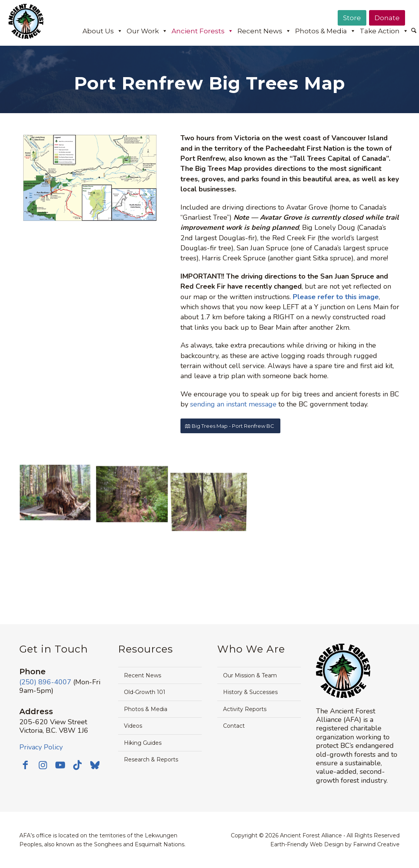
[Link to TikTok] (77, 765)
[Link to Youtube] (60, 765)
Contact (234, 726)
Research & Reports (151, 759)
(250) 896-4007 (45, 682)
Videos (133, 726)
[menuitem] (414, 31)
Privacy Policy (41, 747)
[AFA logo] (26, 27)
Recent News (264, 31)
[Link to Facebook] (25, 765)
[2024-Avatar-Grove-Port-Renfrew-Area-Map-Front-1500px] (88, 178)
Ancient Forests (203, 31)
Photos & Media (325, 31)
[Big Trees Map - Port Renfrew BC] (230, 426)
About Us (103, 31)
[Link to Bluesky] (95, 766)
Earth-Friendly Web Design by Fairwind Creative (335, 844)
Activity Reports (245, 709)
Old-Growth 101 (145, 692)
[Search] (414, 31)
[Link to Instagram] (43, 765)
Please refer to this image (336, 297)
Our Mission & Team (250, 675)
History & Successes (250, 692)
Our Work (147, 31)
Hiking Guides (143, 743)
